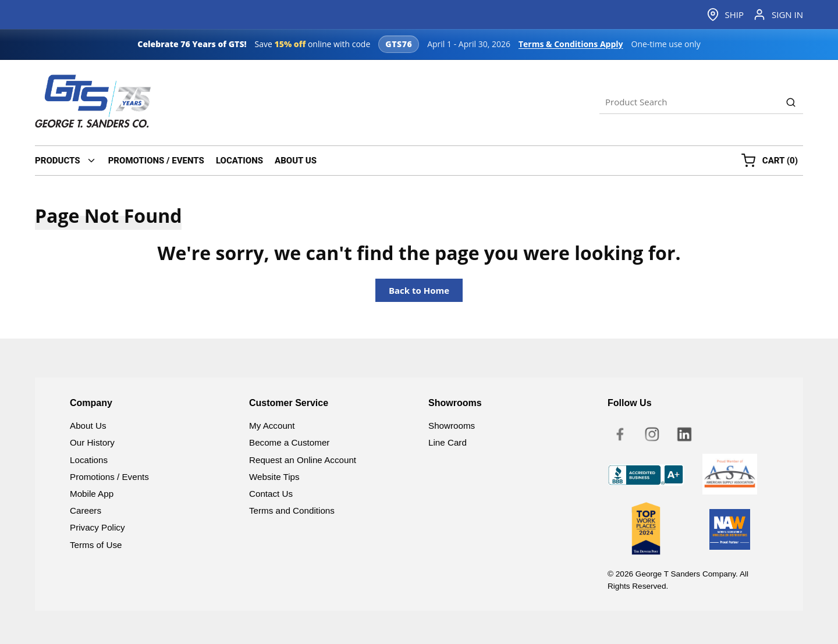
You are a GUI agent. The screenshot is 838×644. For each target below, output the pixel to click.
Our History (92, 442)
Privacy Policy (97, 527)
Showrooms (452, 426)
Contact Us (271, 494)
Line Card (448, 442)
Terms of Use (96, 545)
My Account (272, 426)
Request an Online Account (303, 460)
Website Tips (274, 477)
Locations (89, 460)
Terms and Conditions (292, 510)
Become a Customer (289, 442)
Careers (86, 510)
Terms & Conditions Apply (571, 44)
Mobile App (92, 494)
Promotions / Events (109, 477)
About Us (88, 426)
